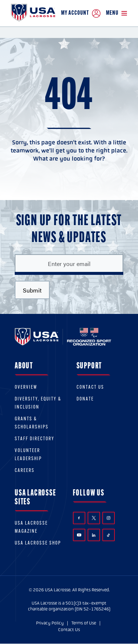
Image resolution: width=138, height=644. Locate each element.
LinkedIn (94, 535)
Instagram (109, 518)
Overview (26, 387)
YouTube (79, 535)
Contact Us (90, 387)
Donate (85, 399)
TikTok (108, 535)
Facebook (79, 518)
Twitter (94, 518)
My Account (81, 13)
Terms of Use (84, 623)
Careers (25, 471)
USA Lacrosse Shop (38, 543)
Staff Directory (35, 439)
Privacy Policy (50, 623)
